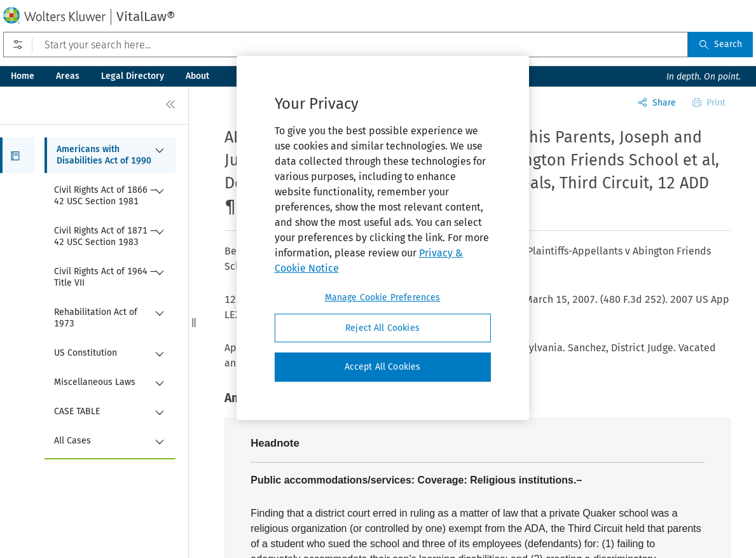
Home (23, 76)
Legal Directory (133, 76)
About (197, 76)
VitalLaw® (146, 17)
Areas (68, 76)
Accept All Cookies (383, 367)
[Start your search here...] (346, 45)
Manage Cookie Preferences (383, 297)
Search (720, 44)
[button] (17, 155)
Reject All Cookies (382, 328)
